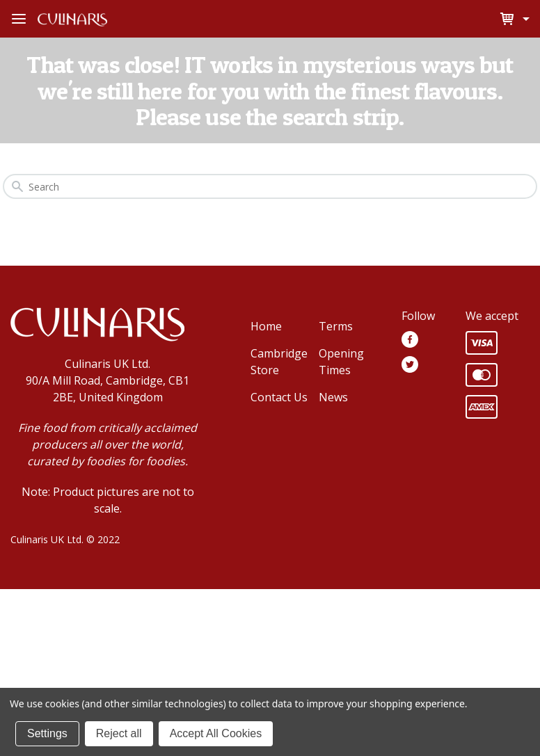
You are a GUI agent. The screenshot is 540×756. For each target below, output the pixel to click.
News (333, 397)
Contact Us (279, 397)
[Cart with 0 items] (524, 19)
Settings (47, 733)
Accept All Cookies (216, 733)
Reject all (119, 733)
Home (266, 326)
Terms (336, 326)
